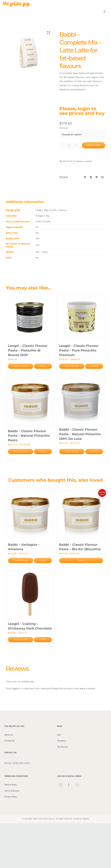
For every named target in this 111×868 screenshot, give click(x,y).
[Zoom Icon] (49, 33)
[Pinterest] (97, 177)
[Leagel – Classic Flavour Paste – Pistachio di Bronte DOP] (30, 317)
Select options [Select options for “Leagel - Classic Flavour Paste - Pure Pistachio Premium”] (72, 366)
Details (43, 366)
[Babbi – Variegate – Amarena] (30, 515)
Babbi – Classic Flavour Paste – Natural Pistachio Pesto (29, 436)
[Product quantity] (69, 145)
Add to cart (94, 145)
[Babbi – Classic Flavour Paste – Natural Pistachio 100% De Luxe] (81, 400)
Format (64, 128)
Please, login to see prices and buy (82, 111)
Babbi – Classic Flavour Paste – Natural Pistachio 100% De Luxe (80, 434)
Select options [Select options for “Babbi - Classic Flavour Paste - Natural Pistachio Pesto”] (21, 451)
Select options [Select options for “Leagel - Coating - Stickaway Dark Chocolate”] (21, 640)
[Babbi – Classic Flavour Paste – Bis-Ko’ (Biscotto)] (81, 515)
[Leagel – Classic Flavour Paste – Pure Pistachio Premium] (81, 317)
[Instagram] (60, 785)
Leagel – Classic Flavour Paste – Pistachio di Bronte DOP (28, 350)
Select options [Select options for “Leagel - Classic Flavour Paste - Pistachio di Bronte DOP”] (21, 366)
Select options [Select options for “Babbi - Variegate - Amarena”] (21, 560)
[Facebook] (85, 177)
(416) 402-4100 (21, 763)
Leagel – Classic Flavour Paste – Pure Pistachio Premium (79, 350)
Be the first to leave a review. (76, 161)
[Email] (102, 177)
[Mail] (77, 785)
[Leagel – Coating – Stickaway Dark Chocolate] (30, 595)
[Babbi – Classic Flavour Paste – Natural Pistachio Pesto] (30, 401)
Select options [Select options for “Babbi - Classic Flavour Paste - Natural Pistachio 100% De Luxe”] (72, 451)
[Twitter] (91, 177)
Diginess (86, 819)
